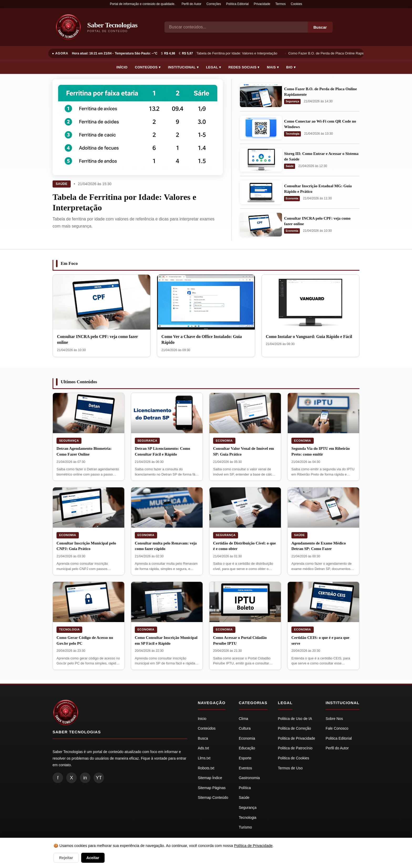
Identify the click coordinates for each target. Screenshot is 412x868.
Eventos (246, 768)
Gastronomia (249, 778)
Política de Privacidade (253, 846)
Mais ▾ (273, 67)
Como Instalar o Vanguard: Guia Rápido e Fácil (309, 337)
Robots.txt (206, 768)
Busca (203, 738)
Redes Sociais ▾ (244, 67)
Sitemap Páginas (212, 788)
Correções (214, 4)
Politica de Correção (295, 728)
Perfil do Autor (191, 4)
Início (122, 67)
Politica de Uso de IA (295, 719)
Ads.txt (204, 748)
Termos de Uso (290, 768)
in (85, 778)
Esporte (245, 758)
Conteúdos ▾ (148, 67)
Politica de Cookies (294, 758)
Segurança (292, 101)
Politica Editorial (339, 738)
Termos (280, 4)
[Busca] (236, 27)
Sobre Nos (334, 719)
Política (245, 788)
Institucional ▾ (183, 67)
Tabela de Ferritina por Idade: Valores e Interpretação (238, 53)
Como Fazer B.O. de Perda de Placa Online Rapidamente (334, 53)
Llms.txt (204, 758)
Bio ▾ (291, 67)
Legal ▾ (213, 67)
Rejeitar (66, 858)
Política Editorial (237, 4)
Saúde (62, 184)
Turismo (245, 827)
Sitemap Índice (210, 778)
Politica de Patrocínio (295, 748)
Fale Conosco (337, 728)
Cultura (245, 728)
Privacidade (262, 4)
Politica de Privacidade (297, 738)
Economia (292, 198)
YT (99, 778)
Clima (244, 719)
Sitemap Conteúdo (213, 798)
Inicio (202, 719)
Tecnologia (292, 134)
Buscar (320, 27)
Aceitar (93, 858)
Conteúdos (207, 728)
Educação (247, 748)
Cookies (297, 4)
